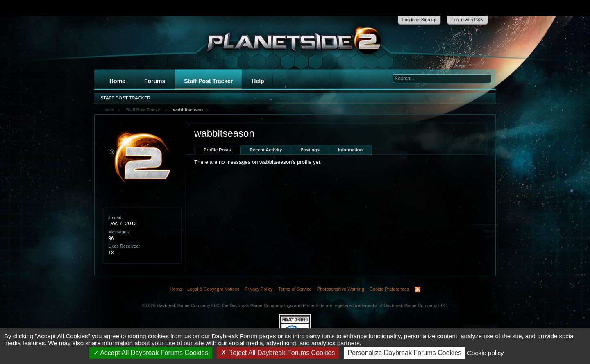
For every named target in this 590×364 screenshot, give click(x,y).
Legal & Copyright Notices (213, 289)
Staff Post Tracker (208, 81)
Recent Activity (266, 150)
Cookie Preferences (389, 289)
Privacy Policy (259, 289)
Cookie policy (485, 353)
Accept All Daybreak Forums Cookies (151, 353)
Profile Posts (217, 150)
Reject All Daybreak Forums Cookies (278, 353)
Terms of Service (295, 289)
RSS (418, 289)
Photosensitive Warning (341, 289)
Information (351, 150)
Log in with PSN (467, 20)
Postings (310, 150)
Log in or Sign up (419, 20)
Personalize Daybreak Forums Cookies (405, 353)
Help (258, 81)
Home (117, 81)
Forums (155, 81)
